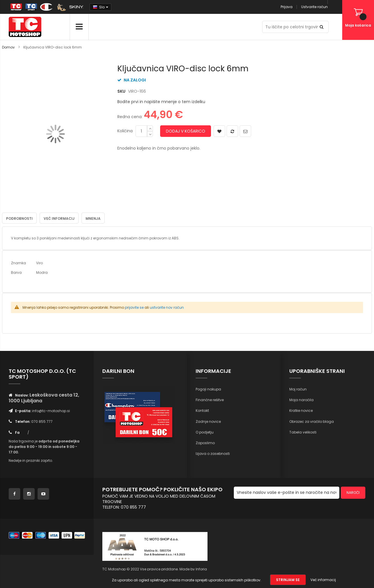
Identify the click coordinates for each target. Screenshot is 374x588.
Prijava (287, 7)
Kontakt (202, 410)
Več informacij (59, 218)
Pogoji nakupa (208, 389)
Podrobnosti (19, 218)
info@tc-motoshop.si (51, 411)
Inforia (201, 569)
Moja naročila (301, 400)
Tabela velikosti (303, 432)
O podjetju (205, 432)
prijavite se (134, 307)
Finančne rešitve (210, 400)
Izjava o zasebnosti (213, 453)
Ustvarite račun (314, 7)
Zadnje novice (208, 421)
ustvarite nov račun (167, 307)
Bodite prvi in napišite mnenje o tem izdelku (161, 102)
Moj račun (298, 389)
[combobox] (295, 27)
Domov (8, 47)
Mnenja (93, 218)
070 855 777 (42, 421)
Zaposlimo (205, 443)
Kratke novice (301, 410)
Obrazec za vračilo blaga (312, 421)
